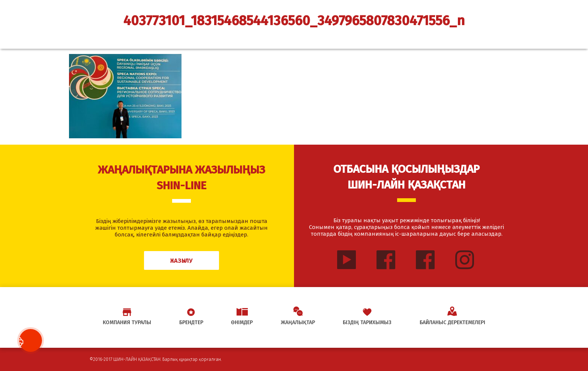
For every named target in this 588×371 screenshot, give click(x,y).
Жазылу (181, 261)
